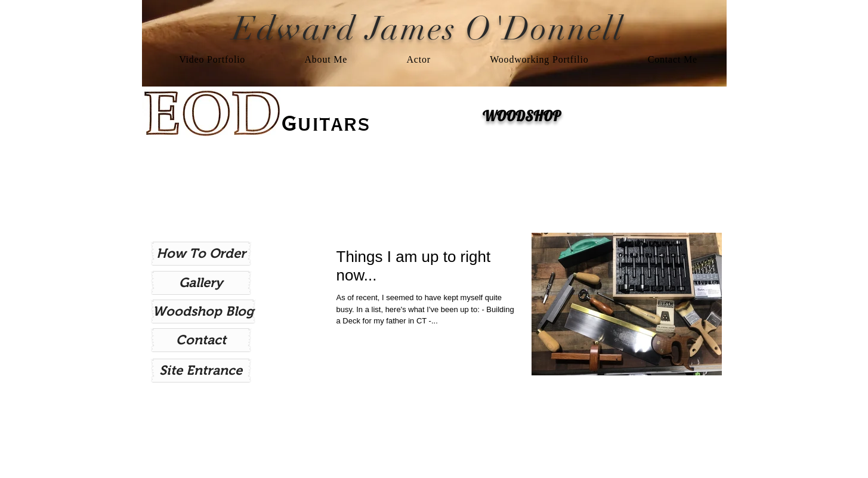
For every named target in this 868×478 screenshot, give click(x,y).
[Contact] (201, 340)
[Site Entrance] (201, 371)
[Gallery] (201, 283)
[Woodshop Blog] (203, 312)
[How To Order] (201, 254)
